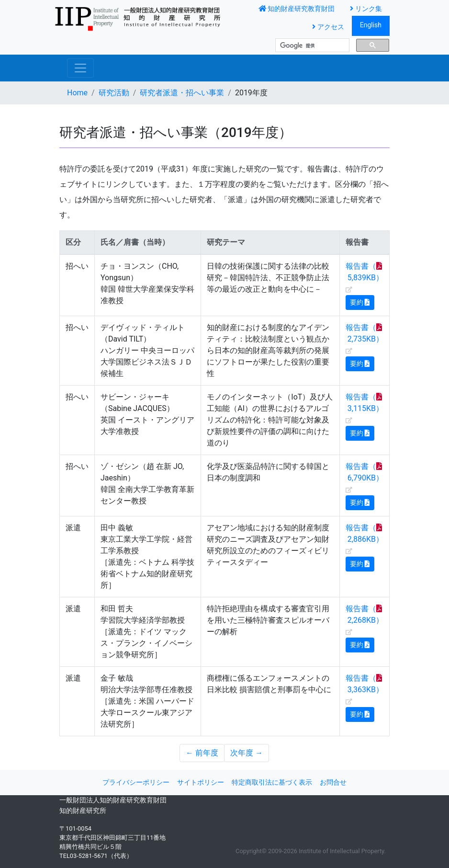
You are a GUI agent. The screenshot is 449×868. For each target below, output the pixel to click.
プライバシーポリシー (136, 782)
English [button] (371, 25)
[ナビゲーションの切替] (80, 68)
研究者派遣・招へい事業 (182, 93)
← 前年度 (202, 753)
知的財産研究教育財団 (297, 9)
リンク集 (366, 9)
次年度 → (247, 753)
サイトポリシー (201, 782)
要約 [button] (360, 302)
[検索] (311, 46)
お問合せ (333, 782)
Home (77, 93)
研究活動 (114, 93)
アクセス (328, 27)
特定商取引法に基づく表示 (272, 782)
